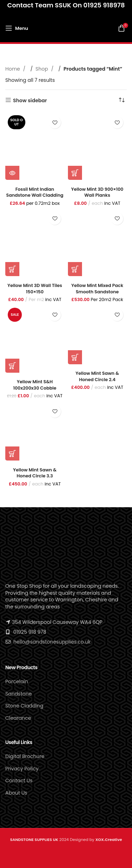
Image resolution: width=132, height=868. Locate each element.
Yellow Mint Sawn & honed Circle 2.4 (97, 376)
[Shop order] (121, 100)
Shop (42, 69)
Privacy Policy (22, 769)
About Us (16, 793)
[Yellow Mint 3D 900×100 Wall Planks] (98, 146)
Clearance (18, 718)
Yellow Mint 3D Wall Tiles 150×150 (35, 289)
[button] (75, 173)
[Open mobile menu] (17, 28)
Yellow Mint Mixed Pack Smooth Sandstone (97, 289)
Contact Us (19, 781)
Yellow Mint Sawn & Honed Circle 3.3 (35, 473)
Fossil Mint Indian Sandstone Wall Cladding (35, 192)
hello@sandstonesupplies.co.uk (52, 642)
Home (13, 69)
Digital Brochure (25, 756)
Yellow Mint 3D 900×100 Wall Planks (97, 192)
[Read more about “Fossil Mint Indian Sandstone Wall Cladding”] (12, 173)
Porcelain (17, 681)
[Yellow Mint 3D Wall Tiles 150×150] (35, 243)
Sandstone (18, 694)
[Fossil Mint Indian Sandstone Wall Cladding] (35, 146)
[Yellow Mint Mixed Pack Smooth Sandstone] (98, 243)
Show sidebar (30, 100)
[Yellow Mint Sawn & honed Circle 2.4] (98, 335)
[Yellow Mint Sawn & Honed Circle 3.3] (35, 431)
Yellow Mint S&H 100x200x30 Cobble (35, 385)
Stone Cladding (24, 706)
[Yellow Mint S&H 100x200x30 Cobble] (35, 339)
